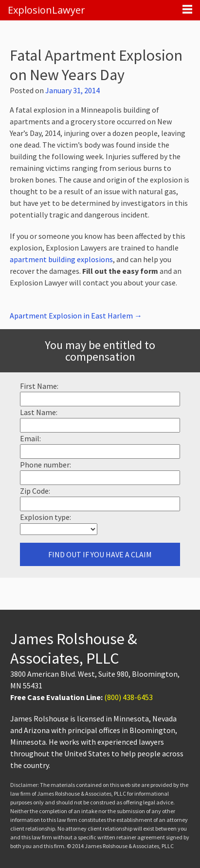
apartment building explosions (61, 259)
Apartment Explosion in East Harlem (76, 316)
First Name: (39, 386)
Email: (30, 438)
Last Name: (39, 412)
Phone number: (45, 465)
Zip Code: (35, 491)
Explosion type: (45, 517)
